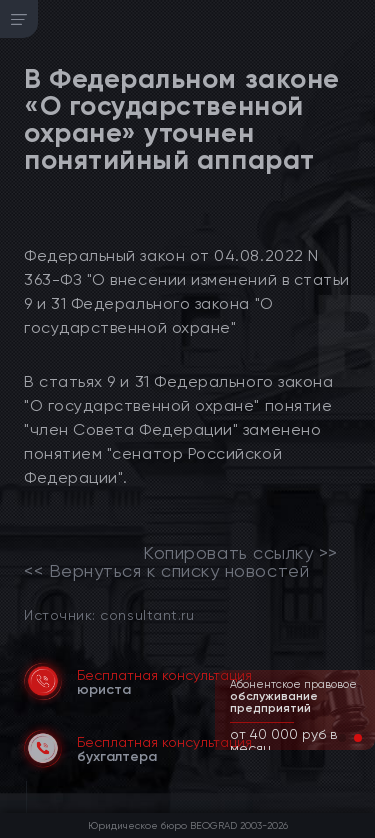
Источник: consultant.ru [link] (109, 614)
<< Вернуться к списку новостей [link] (166, 571)
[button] (342, 738)
